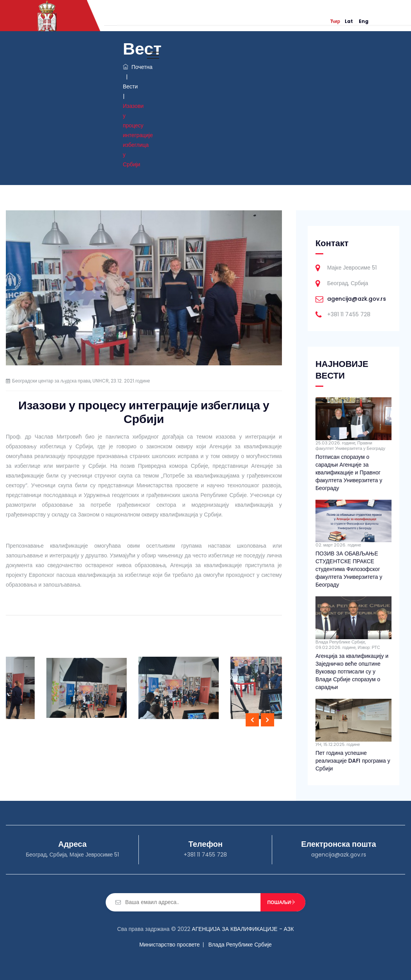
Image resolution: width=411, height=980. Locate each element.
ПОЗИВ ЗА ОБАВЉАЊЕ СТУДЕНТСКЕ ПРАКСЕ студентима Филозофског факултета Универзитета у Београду (349, 569)
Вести (130, 86)
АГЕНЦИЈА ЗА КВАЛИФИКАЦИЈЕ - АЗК (243, 929)
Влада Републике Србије (240, 945)
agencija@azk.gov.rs (357, 299)
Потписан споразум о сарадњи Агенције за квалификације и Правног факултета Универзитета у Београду (349, 472)
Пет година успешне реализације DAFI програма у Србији (353, 761)
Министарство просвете (169, 945)
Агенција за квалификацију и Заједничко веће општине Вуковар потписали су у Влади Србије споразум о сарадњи (352, 672)
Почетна (138, 67)
